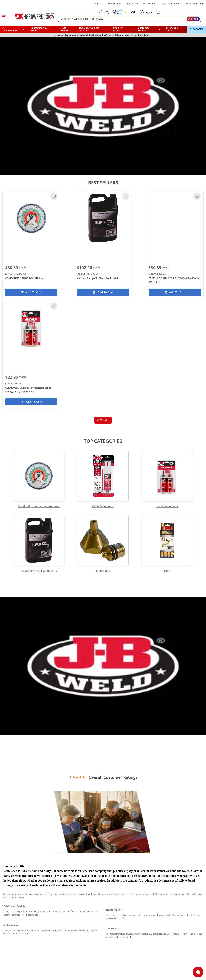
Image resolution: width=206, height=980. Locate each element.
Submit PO (132, 4)
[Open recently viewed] (133, 12)
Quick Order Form (171, 4)
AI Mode (193, 19)
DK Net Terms (150, 4)
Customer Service (143, 29)
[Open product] (102, 822)
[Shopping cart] (158, 12)
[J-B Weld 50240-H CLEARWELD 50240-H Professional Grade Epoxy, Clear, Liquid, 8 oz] (31, 328)
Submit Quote (115, 4)
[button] (4, 16)
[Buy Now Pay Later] (194, 4)
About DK (98, 4)
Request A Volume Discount (89, 29)
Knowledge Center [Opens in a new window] (172, 29)
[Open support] (198, 972)
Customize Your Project (39, 29)
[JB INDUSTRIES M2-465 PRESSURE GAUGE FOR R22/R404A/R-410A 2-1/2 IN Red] (175, 218)
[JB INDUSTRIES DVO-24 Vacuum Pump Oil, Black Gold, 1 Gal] (103, 218)
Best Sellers (65, 29)
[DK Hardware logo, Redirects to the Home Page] (31, 16)
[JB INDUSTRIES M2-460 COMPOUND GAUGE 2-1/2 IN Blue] (31, 218)
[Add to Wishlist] (54, 196)
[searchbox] (130, 19)
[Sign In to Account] (149, 12)
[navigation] (149, 29)
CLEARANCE (197, 29)
